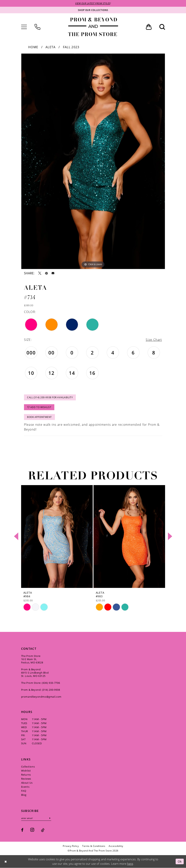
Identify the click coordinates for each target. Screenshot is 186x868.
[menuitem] (24, 27)
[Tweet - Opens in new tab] (40, 273)
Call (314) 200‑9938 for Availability (50, 397)
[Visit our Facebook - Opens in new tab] (22, 830)
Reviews (26, 779)
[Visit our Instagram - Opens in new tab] (32, 830)
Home (33, 47)
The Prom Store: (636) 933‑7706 (41, 683)
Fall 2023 (71, 47)
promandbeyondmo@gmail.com (41, 697)
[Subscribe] (50, 818)
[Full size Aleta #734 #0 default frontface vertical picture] (93, 161)
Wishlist (26, 771)
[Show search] (162, 27)
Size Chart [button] (154, 340)
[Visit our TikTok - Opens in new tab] (43, 830)
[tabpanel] (93, 161)
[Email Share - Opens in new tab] (53, 273)
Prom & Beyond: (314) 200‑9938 (41, 690)
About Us (27, 783)
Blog (24, 795)
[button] (24, 27)
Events (25, 787)
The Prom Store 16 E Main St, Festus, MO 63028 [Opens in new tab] (32, 659)
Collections (28, 767)
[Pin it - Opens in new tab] (46, 273)
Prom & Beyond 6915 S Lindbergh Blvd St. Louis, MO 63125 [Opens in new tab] (35, 673)
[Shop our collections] (93, 10)
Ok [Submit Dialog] (180, 861)
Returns (26, 775)
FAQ (24, 791)
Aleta (51, 47)
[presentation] (57, 536)
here (130, 864)
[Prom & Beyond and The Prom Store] (93, 27)
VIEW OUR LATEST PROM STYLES (93, 3)
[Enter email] (36, 818)
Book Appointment (39, 417)
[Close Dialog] (6, 862)
